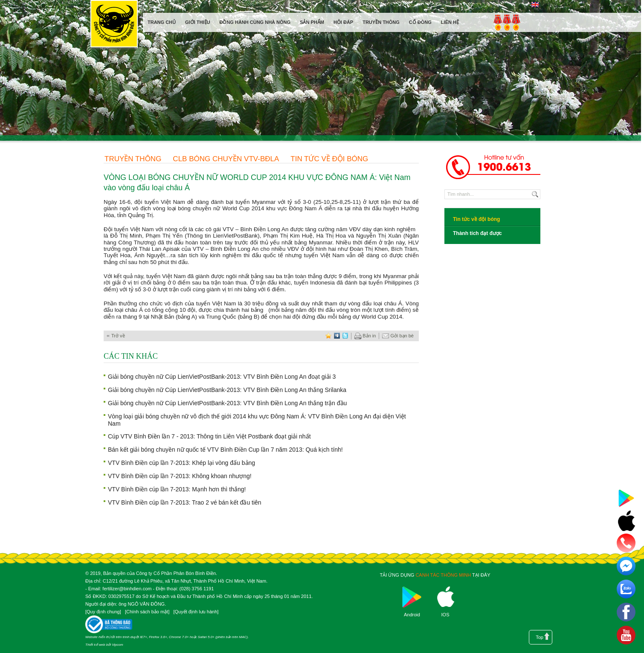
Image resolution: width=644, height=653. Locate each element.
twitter (345, 336)
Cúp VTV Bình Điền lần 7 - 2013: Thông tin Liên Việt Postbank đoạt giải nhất (209, 436)
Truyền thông (133, 159)
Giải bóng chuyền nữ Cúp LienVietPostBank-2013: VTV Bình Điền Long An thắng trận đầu (227, 403)
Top (540, 637)
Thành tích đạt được (477, 233)
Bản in (365, 336)
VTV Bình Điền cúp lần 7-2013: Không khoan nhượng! (180, 476)
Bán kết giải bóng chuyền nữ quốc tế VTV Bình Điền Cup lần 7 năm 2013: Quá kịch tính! (225, 450)
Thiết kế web (95, 645)
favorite (328, 336)
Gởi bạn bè (398, 336)
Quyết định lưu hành (196, 612)
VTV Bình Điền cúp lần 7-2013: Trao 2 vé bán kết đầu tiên (185, 502)
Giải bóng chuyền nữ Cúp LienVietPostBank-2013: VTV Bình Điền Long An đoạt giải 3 (222, 377)
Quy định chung (103, 612)
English (535, 5)
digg (337, 336)
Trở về (118, 336)
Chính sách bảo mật (147, 612)
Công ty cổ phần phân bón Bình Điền (114, 25)
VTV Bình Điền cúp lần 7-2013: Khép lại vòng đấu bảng (181, 463)
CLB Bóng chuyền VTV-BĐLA (226, 159)
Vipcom (117, 645)
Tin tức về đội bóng (329, 159)
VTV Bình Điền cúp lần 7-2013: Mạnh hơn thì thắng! (177, 489)
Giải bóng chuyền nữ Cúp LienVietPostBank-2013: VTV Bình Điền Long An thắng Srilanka (227, 390)
